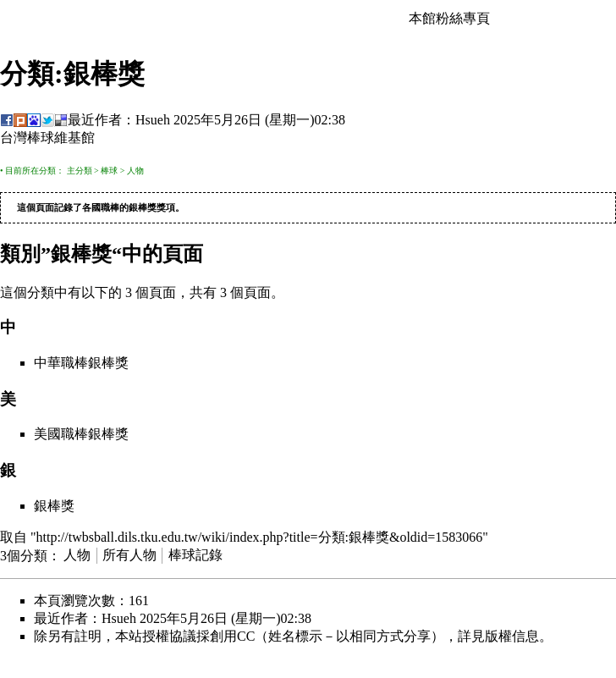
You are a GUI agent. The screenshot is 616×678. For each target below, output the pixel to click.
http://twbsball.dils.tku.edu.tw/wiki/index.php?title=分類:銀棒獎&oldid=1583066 (260, 538)
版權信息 (512, 637)
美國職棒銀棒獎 (81, 435)
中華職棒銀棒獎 (81, 364)
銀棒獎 (143, 208)
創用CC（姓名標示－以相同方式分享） (327, 637)
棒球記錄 (195, 556)
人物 (135, 171)
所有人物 (129, 556)
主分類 (80, 171)
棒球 (109, 171)
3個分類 (24, 556)
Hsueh (153, 120)
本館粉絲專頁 (449, 18)
